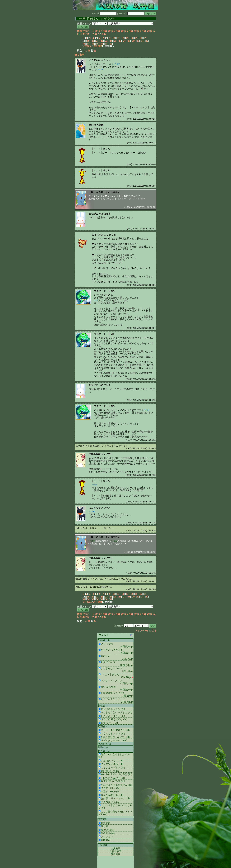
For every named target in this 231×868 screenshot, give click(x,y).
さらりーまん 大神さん (108, 192)
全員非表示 (115, 851)
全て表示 (79, 55)
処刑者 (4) (103, 726)
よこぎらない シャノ (100, 60)
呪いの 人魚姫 (96, 125)
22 (102, 41)
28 (129, 41)
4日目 (117, 31)
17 (145, 38)
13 (127, 38)
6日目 (130, 31)
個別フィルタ (84, 23)
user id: (105, 13)
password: (131, 13)
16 (141, 38)
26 (120, 41)
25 (115, 41)
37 (102, 44)
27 (124, 41)
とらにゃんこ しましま (104, 235)
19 (88, 41)
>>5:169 (116, 64)
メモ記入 (87, 46)
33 (84, 44)
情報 (79, 31)
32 (147, 41)
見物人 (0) (103, 747)
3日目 (111, 31)
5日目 (124, 31)
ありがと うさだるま (100, 214)
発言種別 (103, 819)
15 (136, 38)
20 (93, 41)
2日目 (104, 31)
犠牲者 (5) (103, 705)
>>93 (146, 410)
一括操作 (103, 845)
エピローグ (88, 34)
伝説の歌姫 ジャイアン (101, 454)
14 (132, 38)
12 (123, 38)
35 (93, 44)
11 (118, 38)
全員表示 (115, 848)
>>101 (92, 512)
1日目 (98, 31)
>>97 (94, 485)
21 (97, 41)
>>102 (114, 541)
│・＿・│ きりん (101, 149)
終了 (97, 34)
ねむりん (80, 587)
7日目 (137, 31)
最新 (104, 34)
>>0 (96, 300)
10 (114, 38)
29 (133, 41)
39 (111, 44)
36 (97, 44)
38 (106, 44)
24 (111, 41)
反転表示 (115, 854)
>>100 (91, 541)
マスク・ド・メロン (105, 291)
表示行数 (119, 626)
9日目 (150, 31)
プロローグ (88, 31)
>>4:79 (99, 69)
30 (138, 41)
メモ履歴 (97, 46)
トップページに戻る (146, 631)
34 (88, 44)
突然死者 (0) (104, 744)
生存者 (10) (104, 640)
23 (106, 41)
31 (142, 41)
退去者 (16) (104, 751)
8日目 (143, 31)
